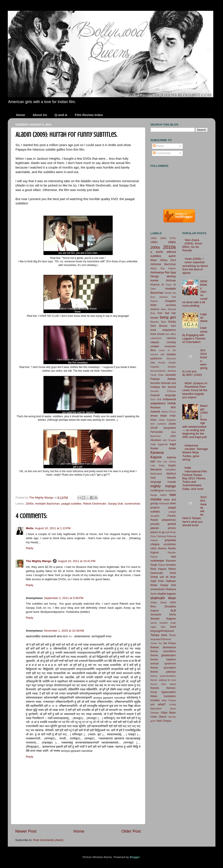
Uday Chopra (169, 700)
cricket (155, 346)
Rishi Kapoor (159, 569)
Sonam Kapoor (163, 619)
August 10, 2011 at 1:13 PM (53, 528)
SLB (173, 611)
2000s (30, 504)
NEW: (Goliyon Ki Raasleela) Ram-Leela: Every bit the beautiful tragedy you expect (195, 390)
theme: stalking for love (163, 680)
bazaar (155, 318)
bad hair (170, 313)
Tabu (163, 627)
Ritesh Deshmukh (95, 504)
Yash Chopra (164, 721)
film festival (169, 387)
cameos (171, 338)
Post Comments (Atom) (48, 840)
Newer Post (26, 831)
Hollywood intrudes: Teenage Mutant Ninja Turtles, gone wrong (195, 452)
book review (158, 334)
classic (155, 342)
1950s (154, 238)
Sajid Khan (157, 581)
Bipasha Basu (158, 322)
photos (172, 528)
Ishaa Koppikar (167, 420)
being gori (168, 317)
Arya (153, 313)
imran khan (159, 416)
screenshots (132, 504)
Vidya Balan (168, 713)
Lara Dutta (158, 465)
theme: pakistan (163, 672)
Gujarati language (163, 395)
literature (156, 469)
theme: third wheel (163, 684)
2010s (169, 247)
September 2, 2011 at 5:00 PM (64, 598)
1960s (163, 238)
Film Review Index (89, 115)
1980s (154, 242)
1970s (173, 238)
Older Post (131, 831)
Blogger (135, 857)
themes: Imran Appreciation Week (163, 692)
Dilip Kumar (158, 363)
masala (172, 482)
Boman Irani (168, 326)
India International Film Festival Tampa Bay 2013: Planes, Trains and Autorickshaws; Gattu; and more (195, 478)
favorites (156, 383)
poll (167, 532)
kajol (173, 444)
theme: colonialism (163, 651)
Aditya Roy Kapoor (163, 268)
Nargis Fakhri (159, 495)
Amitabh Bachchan (47, 504)
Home (21, 115)
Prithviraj (161, 536)
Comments (162, 153)
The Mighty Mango (39, 561)
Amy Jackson (159, 297)
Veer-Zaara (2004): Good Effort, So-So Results (192, 245)
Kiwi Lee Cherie (166, 462)
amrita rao (170, 293)
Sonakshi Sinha (163, 615)
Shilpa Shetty (159, 602)
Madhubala (156, 474)
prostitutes (170, 544)
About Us (40, 115)
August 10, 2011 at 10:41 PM (77, 561)
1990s (172, 242)
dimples (172, 367)
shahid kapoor (167, 594)
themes (155, 688)
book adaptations (163, 330)
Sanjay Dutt (116, 504)
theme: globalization (163, 655)
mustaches (170, 491)
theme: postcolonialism (163, 676)
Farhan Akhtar (163, 379)
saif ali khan (168, 577)
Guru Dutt (156, 399)
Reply (30, 548)
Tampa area (159, 635)
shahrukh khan (163, 598)
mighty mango (163, 486)
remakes (171, 565)
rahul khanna (159, 548)
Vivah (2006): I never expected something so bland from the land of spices (195, 266)
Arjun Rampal (168, 309)
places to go (158, 532)
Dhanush (171, 358)
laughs (172, 465)
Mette (30, 528)
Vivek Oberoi (159, 717)
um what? (158, 704)
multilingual (157, 491)
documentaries (158, 371)
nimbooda (164, 503)
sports (154, 623)
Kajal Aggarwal (159, 444)
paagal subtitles (71, 504)
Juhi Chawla (169, 440)
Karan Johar (163, 448)
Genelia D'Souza (163, 391)
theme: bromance (163, 647)
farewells (171, 375)
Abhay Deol (168, 260)
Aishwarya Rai (160, 272)
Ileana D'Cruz (169, 412)
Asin (160, 313)
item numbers (158, 424)
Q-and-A (61, 115)
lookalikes (171, 470)
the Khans (170, 643)
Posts (158, 146)
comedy (171, 342)
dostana (172, 371)
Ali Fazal (166, 285)
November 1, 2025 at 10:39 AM (64, 631)
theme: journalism (163, 668)
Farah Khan (157, 375)
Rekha (161, 565)
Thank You (156, 643)
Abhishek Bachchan (163, 264)
